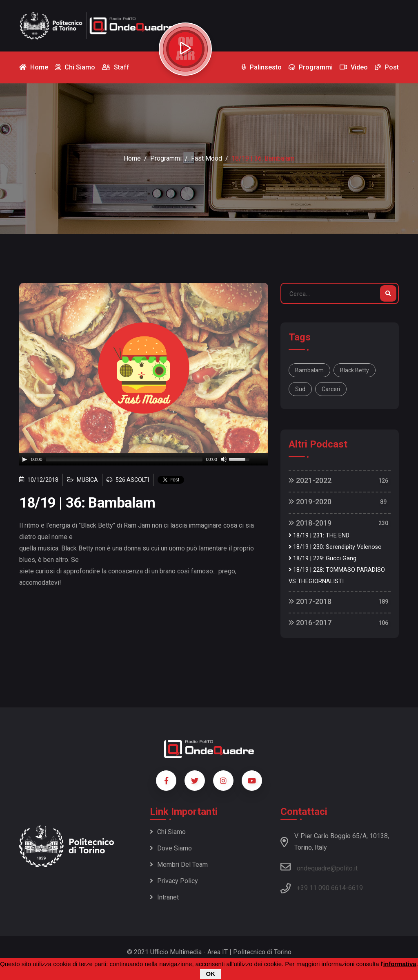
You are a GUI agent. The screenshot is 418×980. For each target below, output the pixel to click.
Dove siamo (171, 848)
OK (211, 974)
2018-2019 (310, 523)
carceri (331, 389)
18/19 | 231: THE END (319, 536)
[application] (144, 459)
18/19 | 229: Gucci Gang (322, 558)
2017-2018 (310, 601)
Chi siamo (168, 832)
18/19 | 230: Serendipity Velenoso (335, 547)
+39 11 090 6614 (321, 888)
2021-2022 (310, 480)
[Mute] (224, 459)
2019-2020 (310, 502)
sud (300, 389)
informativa (400, 964)
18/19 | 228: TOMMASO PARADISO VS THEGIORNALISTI (337, 576)
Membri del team (179, 865)
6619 (356, 888)
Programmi (166, 158)
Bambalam (309, 370)
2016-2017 (310, 623)
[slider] (124, 459)
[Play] (24, 459)
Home (132, 158)
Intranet (164, 897)
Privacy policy (174, 881)
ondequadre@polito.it (319, 867)
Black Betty (355, 370)
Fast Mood (207, 158)
